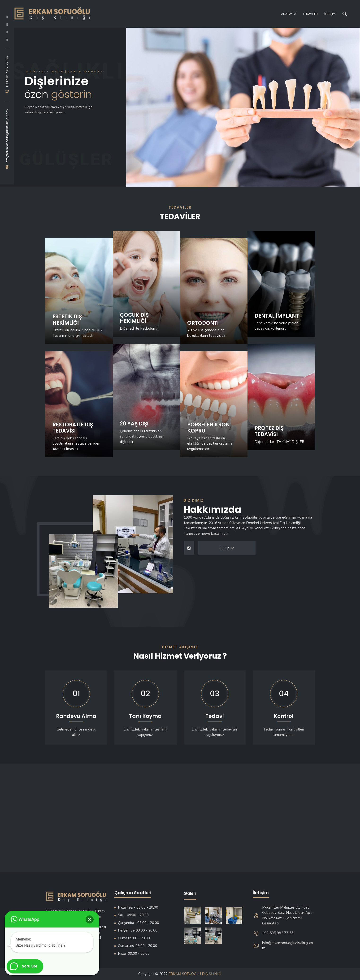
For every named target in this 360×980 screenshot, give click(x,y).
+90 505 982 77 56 (7, 75)
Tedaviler (310, 14)
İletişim (330, 14)
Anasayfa (289, 14)
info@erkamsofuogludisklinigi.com (7, 139)
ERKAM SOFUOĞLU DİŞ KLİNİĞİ (195, 974)
